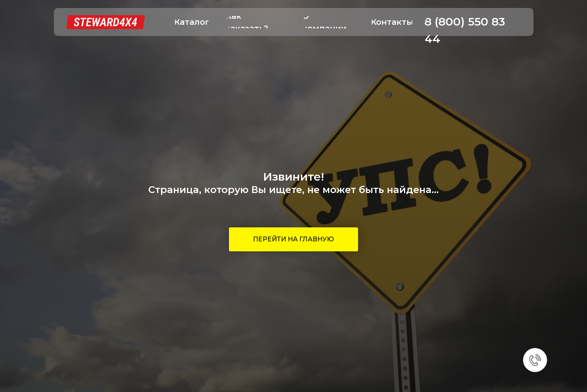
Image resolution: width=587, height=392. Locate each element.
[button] (192, 22)
